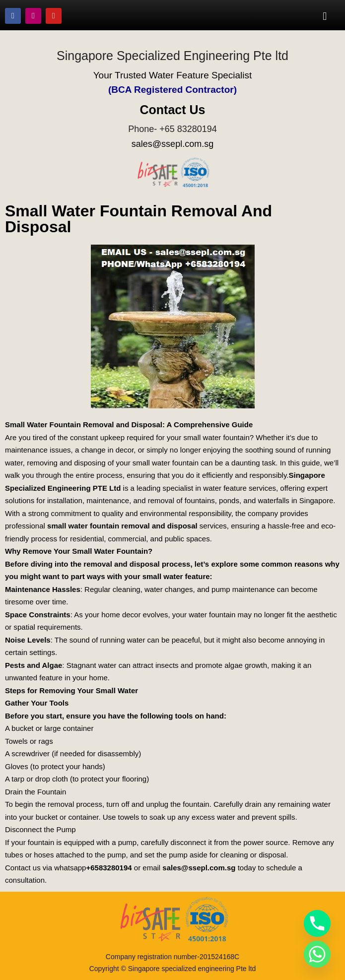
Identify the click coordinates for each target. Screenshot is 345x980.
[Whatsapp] (317, 954)
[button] (325, 16)
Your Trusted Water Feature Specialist (173, 75)
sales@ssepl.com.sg (172, 144)
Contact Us (173, 110)
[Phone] (317, 923)
